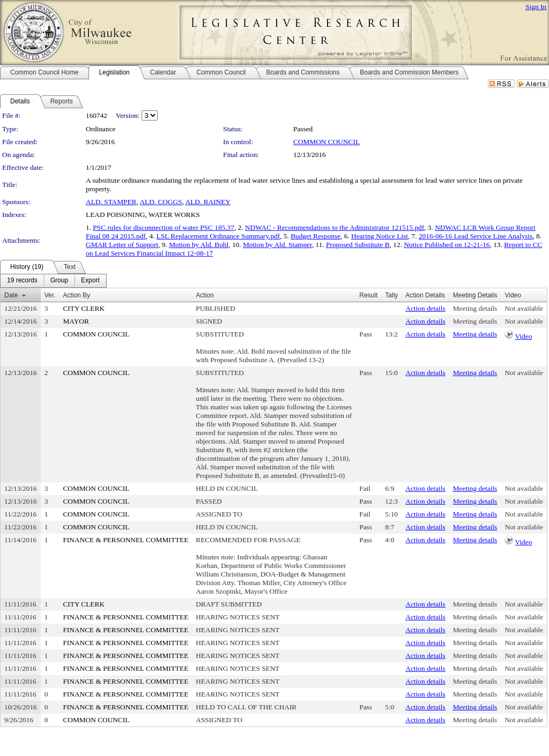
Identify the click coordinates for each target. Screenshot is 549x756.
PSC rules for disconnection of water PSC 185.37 (164, 227)
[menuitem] (22, 281)
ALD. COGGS (161, 202)
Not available (524, 308)
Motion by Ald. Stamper (277, 245)
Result (368, 295)
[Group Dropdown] (59, 281)
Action (205, 295)
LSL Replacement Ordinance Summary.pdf (218, 236)
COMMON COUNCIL (327, 142)
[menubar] (53, 281)
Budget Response (316, 236)
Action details (425, 308)
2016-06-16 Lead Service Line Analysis (476, 236)
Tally (391, 295)
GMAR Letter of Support (122, 245)
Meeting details (475, 308)
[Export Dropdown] (90, 281)
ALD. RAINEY (208, 202)
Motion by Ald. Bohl (199, 245)
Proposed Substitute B (358, 245)
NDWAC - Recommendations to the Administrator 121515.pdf (335, 227)
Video (524, 336)
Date (11, 295)
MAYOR (76, 321)
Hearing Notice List (380, 236)
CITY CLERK (84, 308)
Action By (76, 295)
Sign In (536, 7)
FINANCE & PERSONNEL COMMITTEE (125, 540)
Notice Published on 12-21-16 (447, 245)
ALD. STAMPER (111, 202)
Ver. (50, 295)
